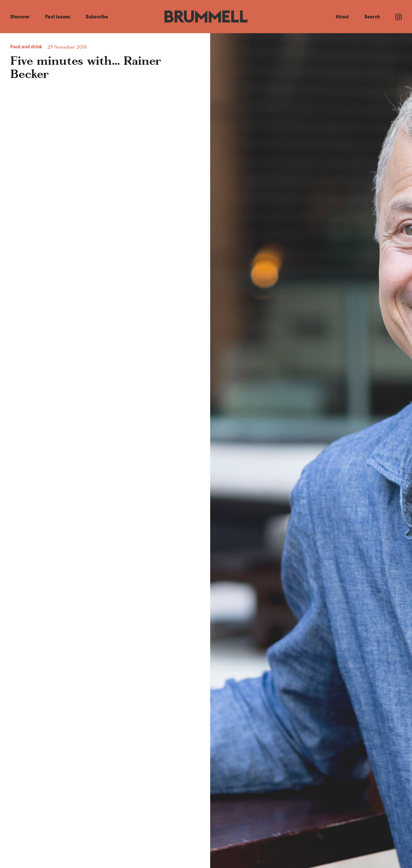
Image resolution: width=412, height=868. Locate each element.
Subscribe (97, 17)
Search (372, 17)
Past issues (58, 17)
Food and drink (26, 47)
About (342, 17)
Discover (20, 17)
